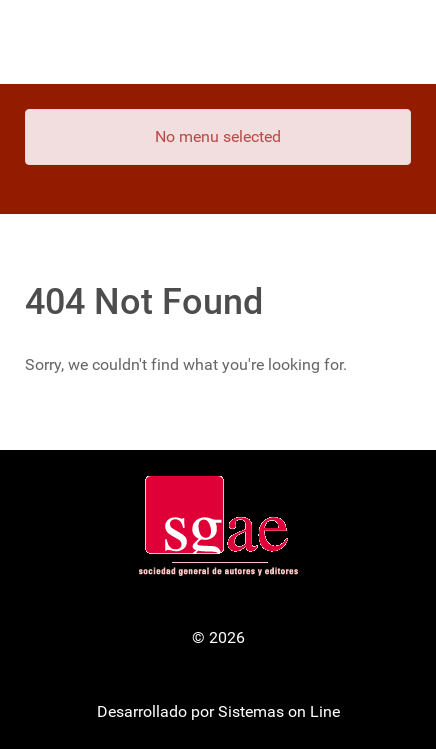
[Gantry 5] (218, 42)
